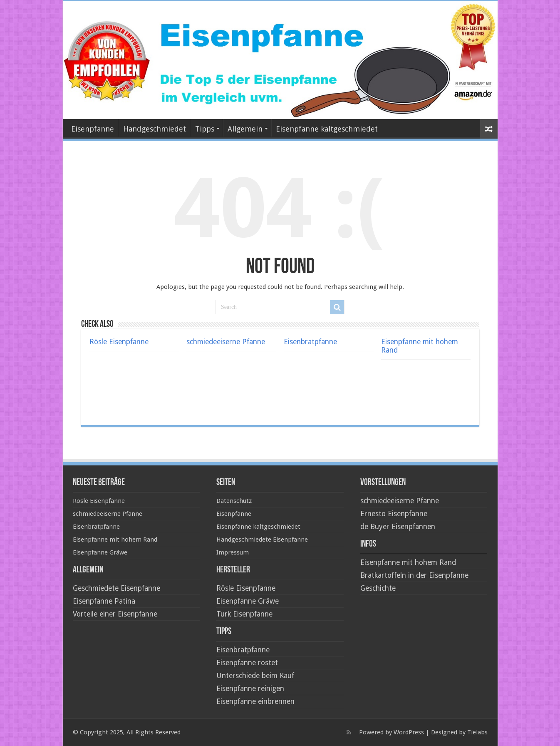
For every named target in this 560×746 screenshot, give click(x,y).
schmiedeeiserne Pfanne (226, 342)
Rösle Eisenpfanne (119, 342)
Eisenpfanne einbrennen (255, 701)
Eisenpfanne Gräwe (100, 552)
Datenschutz (234, 501)
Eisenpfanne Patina (104, 601)
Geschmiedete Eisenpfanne (116, 588)
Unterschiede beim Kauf (255, 676)
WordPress (409, 732)
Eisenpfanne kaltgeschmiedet (327, 129)
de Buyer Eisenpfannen (398, 527)
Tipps (205, 129)
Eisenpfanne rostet (247, 663)
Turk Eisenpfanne (244, 614)
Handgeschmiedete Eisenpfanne (262, 540)
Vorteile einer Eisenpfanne (115, 614)
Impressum (233, 552)
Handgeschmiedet (155, 129)
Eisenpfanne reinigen (250, 689)
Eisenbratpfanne (310, 342)
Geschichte (378, 588)
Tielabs (477, 732)
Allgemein (245, 129)
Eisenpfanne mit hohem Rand (115, 540)
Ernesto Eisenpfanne (394, 514)
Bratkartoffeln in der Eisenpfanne (414, 575)
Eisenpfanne (93, 129)
